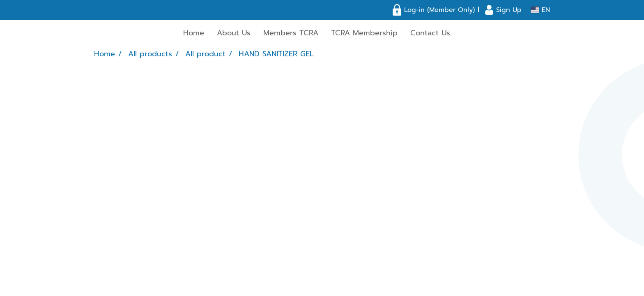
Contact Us (430, 33)
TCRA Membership (364, 33)
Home (194, 33)
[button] (464, 33)
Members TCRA (291, 33)
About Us (234, 33)
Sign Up (509, 10)
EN (540, 10)
